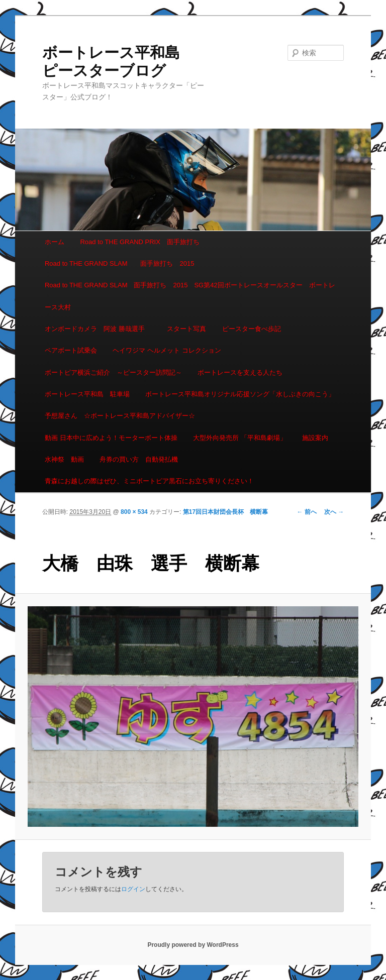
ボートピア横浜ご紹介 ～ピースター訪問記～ (113, 372)
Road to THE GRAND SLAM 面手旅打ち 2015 (119, 263)
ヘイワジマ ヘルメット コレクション (167, 350)
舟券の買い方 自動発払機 (139, 459)
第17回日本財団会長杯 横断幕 (225, 512)
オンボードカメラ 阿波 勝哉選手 (98, 329)
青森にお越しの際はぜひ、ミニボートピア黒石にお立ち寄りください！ (149, 481)
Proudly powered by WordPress (193, 945)
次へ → (334, 512)
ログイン (133, 889)
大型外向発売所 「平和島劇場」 (240, 438)
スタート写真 (186, 329)
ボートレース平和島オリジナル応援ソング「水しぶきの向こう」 (240, 394)
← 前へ (307, 512)
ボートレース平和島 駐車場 (87, 394)
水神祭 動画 (64, 459)
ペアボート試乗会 (71, 350)
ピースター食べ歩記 (252, 329)
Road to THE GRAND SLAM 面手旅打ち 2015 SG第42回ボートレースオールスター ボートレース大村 (190, 296)
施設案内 (315, 438)
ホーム (55, 242)
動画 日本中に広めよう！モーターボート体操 (111, 438)
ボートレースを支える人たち (240, 372)
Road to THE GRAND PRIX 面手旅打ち (139, 242)
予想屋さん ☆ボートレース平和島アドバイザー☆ (120, 416)
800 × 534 (134, 512)
